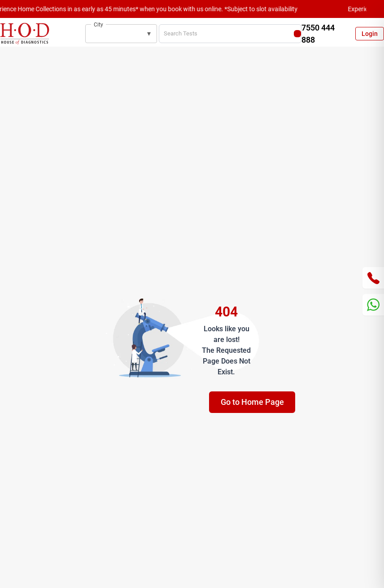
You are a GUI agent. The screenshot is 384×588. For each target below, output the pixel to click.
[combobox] (115, 34)
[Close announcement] (375, 9)
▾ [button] (149, 33)
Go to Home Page (252, 402)
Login (370, 34)
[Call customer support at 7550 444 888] (319, 34)
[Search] (297, 34)
